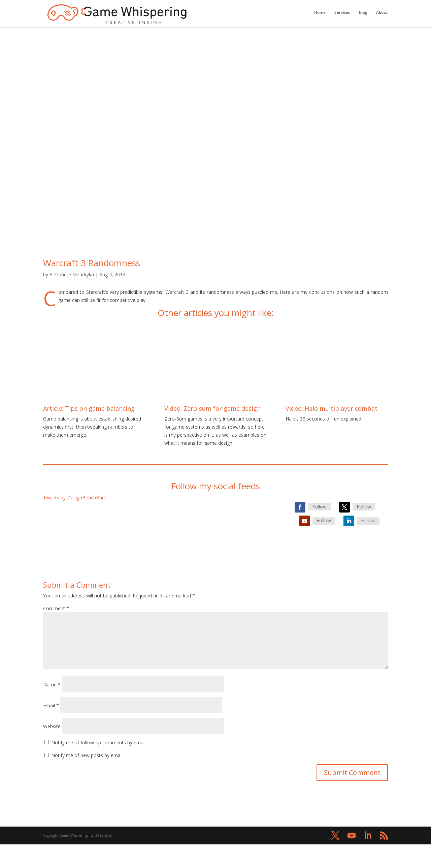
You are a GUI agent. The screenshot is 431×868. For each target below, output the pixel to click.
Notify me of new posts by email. (87, 755)
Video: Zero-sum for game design (212, 408)
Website (52, 726)
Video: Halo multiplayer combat (331, 408)
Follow (319, 507)
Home (320, 13)
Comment (56, 608)
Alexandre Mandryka (72, 274)
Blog (363, 13)
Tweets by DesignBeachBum (75, 498)
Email (51, 705)
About (382, 13)
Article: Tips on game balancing (89, 408)
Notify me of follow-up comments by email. (99, 742)
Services (342, 13)
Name (52, 685)
